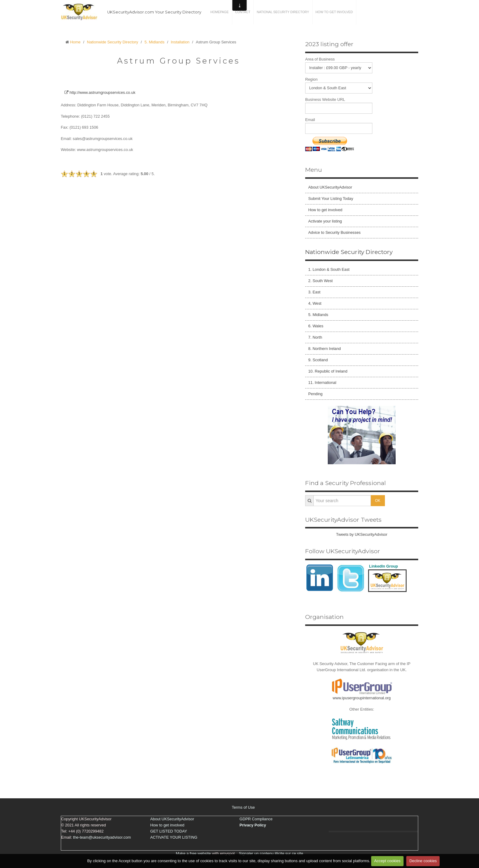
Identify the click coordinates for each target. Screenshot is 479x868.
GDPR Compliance (256, 819)
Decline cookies (423, 861)
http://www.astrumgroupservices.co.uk (100, 92)
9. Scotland (318, 360)
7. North (315, 337)
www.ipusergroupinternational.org (362, 698)
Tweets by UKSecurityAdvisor (362, 534)
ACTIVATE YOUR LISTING (174, 837)
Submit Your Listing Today (331, 199)
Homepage (220, 12)
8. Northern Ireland (325, 349)
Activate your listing (325, 221)
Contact (243, 12)
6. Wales (316, 326)
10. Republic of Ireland (328, 371)
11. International (322, 383)
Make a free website (194, 853)
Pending (315, 394)
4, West (315, 303)
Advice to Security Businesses (334, 232)
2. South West (320, 281)
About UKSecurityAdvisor (330, 187)
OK (378, 501)
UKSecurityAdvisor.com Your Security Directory (154, 12)
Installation (180, 42)
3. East (314, 292)
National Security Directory (283, 12)
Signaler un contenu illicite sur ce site (271, 853)
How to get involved (334, 12)
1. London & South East (329, 269)
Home (75, 42)
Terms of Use (243, 807)
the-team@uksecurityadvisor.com (102, 837)
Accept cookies (387, 861)
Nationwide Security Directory (112, 42)
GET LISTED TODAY (169, 831)
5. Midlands (154, 42)
